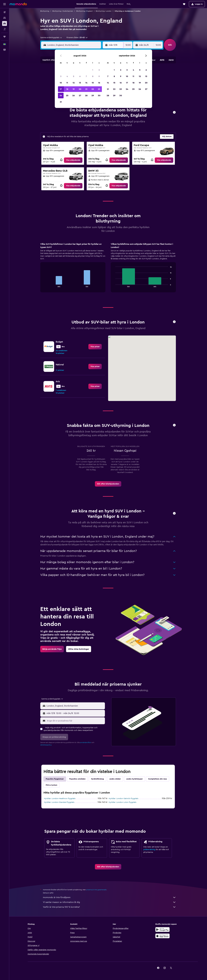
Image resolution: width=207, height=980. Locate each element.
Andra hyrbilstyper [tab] (134, 779)
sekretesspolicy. (46, 745)
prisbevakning (149, 850)
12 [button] (74, 83)
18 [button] (67, 89)
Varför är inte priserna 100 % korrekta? (109, 907)
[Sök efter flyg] (5, 12)
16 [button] (99, 83)
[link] (73, 160)
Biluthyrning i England (84, 11)
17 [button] (61, 89)
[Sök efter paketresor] (5, 29)
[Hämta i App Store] (162, 936)
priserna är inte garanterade (96, 890)
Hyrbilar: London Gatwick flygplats (123, 799)
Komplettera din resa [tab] (158, 779)
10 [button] (61, 83)
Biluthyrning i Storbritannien (63, 11)
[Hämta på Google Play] (162, 930)
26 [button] (74, 96)
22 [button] (93, 89)
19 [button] (74, 89)
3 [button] (61, 76)
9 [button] (99, 76)
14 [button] (86, 83)
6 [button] (80, 76)
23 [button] (99, 89)
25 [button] (67, 96)
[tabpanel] (108, 270)
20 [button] (80, 89)
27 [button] (80, 96)
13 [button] (80, 83)
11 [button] (67, 83)
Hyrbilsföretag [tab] (97, 779)
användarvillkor (86, 742)
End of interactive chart (44, 285)
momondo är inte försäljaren (109, 897)
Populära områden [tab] (77, 779)
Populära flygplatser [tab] (55, 779)
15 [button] (93, 83)
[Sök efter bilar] (5, 23)
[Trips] (5, 37)
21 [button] (86, 89)
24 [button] (61, 96)
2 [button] (99, 70)
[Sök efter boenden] (5, 18)
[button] (5, 4)
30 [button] (99, 96)
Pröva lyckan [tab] (51, 785)
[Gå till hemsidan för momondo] (18, 4)
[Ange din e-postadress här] (75, 721)
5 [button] (74, 76)
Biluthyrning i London (104, 11)
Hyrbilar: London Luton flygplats (122, 802)
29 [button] (93, 96)
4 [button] (67, 76)
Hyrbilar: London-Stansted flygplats (59, 802)
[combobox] (51, 38)
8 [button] (93, 76)
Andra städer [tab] (115, 779)
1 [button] (93, 70)
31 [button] (61, 102)
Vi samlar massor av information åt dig (109, 902)
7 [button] (86, 76)
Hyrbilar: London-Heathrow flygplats (60, 799)
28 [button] (86, 96)
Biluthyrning (45, 11)
